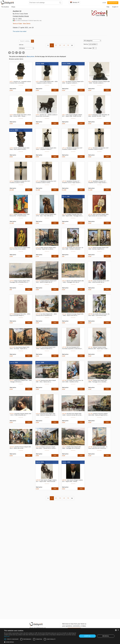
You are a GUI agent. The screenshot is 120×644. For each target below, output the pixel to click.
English (115, 7)
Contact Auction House (21, 16)
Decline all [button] (106, 636)
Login (104, 3)
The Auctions (5, 7)
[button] (40, 642)
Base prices (30, 56)
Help (108, 7)
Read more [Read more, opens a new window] (7, 636)
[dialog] (60, 636)
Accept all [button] (87, 636)
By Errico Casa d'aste (20, 14)
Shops (13, 7)
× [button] (118, 630)
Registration (113, 3)
